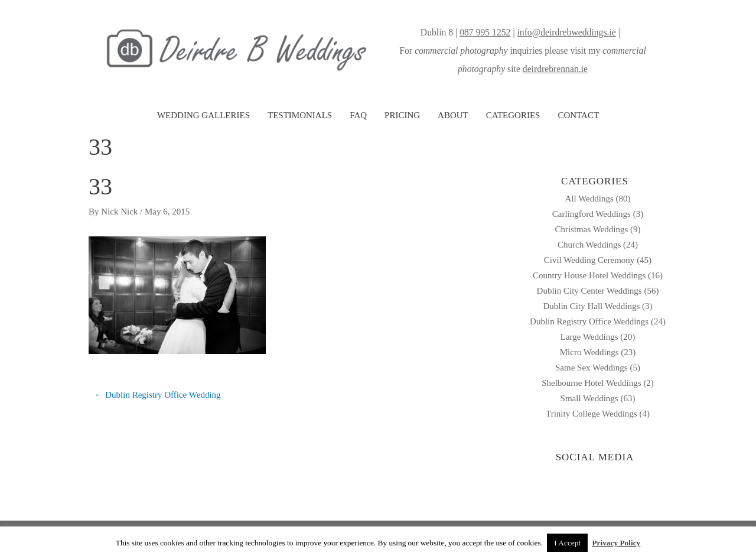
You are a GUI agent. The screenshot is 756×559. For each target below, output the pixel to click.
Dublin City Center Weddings (589, 291)
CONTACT (578, 115)
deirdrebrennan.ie (555, 69)
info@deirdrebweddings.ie (566, 32)
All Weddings (589, 199)
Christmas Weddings (591, 229)
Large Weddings (589, 337)
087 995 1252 (485, 32)
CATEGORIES (513, 115)
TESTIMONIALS (300, 115)
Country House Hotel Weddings (589, 275)
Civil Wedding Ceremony (589, 260)
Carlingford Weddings (592, 214)
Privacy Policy (616, 543)
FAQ (358, 115)
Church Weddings (589, 245)
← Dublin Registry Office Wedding (158, 395)
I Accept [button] (567, 543)
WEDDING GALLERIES (203, 115)
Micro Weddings (589, 352)
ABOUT (453, 115)
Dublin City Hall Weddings (591, 306)
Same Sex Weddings (592, 368)
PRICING (402, 115)
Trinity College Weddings (592, 414)
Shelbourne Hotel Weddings (592, 383)
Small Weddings (589, 398)
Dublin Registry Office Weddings (589, 321)
